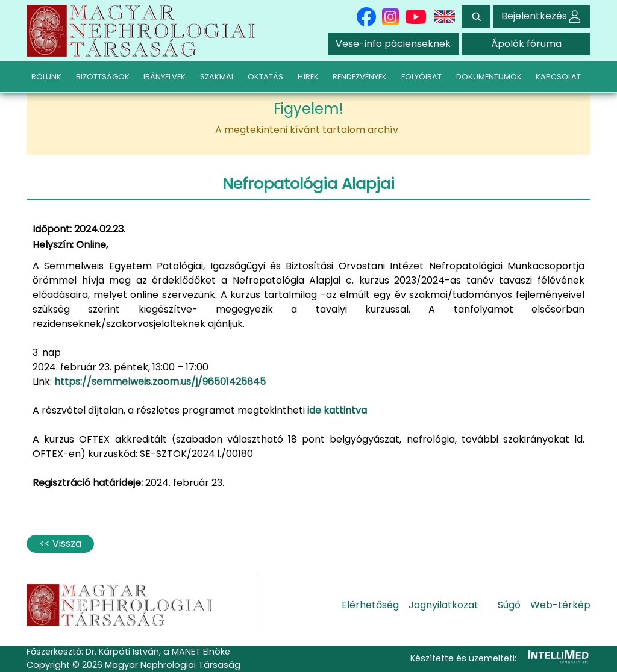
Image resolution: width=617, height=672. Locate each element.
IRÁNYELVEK (164, 77)
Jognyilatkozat (443, 605)
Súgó (509, 605)
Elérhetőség (370, 605)
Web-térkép (560, 605)
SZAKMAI (217, 77)
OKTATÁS (265, 77)
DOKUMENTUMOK (489, 77)
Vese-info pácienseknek (393, 44)
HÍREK (308, 77)
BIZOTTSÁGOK (103, 77)
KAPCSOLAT (558, 77)
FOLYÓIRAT (421, 77)
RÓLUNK (46, 77)
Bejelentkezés (542, 16)
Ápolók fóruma (526, 44)
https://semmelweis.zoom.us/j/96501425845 (160, 381)
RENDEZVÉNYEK (360, 77)
